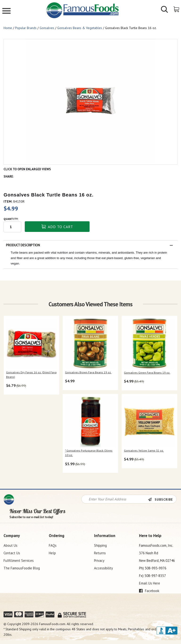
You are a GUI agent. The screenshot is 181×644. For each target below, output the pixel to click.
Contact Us (12, 553)
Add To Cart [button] (57, 227)
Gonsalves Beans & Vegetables (80, 28)
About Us (10, 545)
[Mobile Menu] (6, 11)
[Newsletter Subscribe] (162, 499)
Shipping (100, 545)
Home (8, 28)
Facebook (149, 591)
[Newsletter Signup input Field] (115, 499)
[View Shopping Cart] (177, 9)
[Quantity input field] (12, 227)
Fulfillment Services (19, 561)
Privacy (99, 561)
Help (52, 553)
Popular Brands (26, 28)
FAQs (53, 545)
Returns (100, 553)
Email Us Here (150, 583)
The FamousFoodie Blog (22, 568)
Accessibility (103, 568)
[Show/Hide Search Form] (165, 10)
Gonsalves (47, 28)
